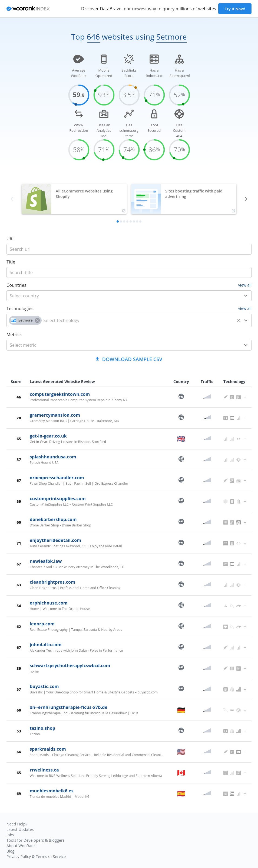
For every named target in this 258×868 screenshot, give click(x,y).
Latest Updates (20, 829)
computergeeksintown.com (60, 394)
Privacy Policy (19, 856)
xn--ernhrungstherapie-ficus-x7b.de (69, 707)
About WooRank (21, 846)
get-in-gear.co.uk (48, 436)
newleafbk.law (46, 561)
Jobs (10, 835)
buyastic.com (44, 686)
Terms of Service (51, 856)
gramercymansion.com (55, 415)
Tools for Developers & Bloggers (36, 840)
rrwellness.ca (44, 770)
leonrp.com (42, 624)
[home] (28, 9)
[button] (25, 320)
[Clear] (239, 320)
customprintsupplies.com (58, 499)
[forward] (245, 199)
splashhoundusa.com (53, 457)
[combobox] (129, 296)
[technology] (138, 320)
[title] (129, 249)
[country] (121, 296)
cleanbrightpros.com (52, 582)
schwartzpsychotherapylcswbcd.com (70, 666)
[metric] (121, 345)
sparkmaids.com (48, 749)
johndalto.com (46, 645)
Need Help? (17, 824)
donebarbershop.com (53, 519)
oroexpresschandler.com (57, 478)
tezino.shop (42, 728)
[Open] (246, 296)
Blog (10, 851)
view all (245, 285)
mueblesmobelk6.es (52, 791)
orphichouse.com (49, 603)
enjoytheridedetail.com (55, 540)
